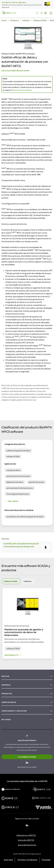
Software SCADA (8, 54)
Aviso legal (8, 860)
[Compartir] (41, 13)
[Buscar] (37, 13)
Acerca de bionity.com (27, 845)
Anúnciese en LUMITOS (26, 835)
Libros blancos (9, 702)
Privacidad (46, 860)
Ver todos (11, 501)
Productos (7, 694)
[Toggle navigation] (51, 13)
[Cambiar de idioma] (46, 13)
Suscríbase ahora (27, 757)
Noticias (5, 676)
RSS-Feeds (6, 720)
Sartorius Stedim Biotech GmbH (15, 70)
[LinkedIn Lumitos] (27, 825)
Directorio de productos (22, 90)
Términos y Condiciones (27, 860)
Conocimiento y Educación (14, 711)
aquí (34, 400)
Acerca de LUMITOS (26, 840)
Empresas (6, 685)
